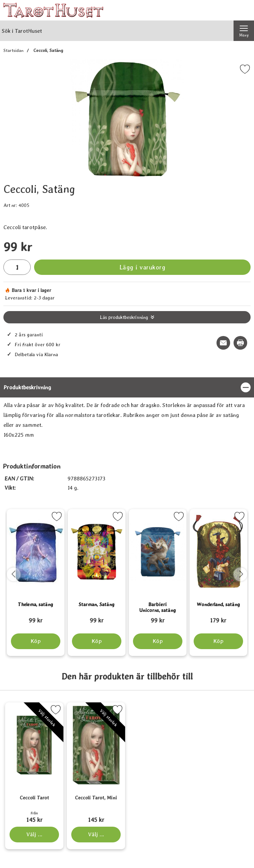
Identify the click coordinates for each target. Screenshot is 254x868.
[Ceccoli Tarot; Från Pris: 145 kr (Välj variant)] (34, 811)
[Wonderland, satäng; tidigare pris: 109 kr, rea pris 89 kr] (218, 617)
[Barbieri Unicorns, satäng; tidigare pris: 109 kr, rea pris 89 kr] (158, 617)
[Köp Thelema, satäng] (36, 641)
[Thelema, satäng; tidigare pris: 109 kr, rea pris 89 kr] (36, 617)
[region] (127, 387)
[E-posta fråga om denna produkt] (223, 343)
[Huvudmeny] (244, 31)
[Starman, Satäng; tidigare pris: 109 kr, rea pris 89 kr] (97, 617)
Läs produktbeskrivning (124, 317)
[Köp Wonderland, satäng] (218, 641)
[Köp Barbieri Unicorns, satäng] (157, 641)
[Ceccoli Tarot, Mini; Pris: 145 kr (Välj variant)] (96, 811)
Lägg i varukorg (143, 267)
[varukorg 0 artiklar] (244, 10)
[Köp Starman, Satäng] (97, 641)
